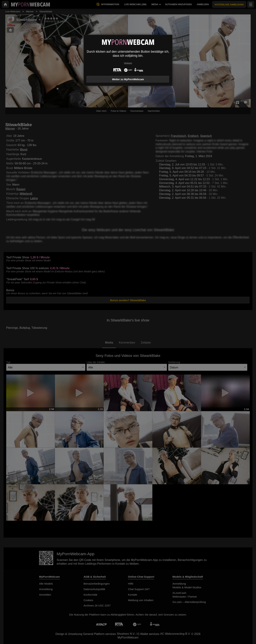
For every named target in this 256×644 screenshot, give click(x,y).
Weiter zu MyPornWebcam (128, 79)
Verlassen (128, 63)
